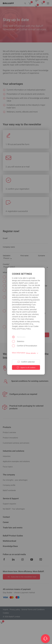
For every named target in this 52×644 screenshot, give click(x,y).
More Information (19, 353)
